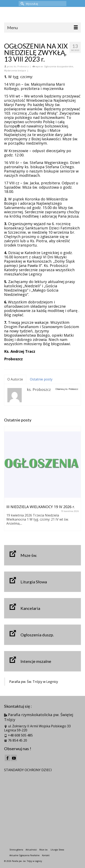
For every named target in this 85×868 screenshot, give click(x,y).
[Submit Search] (22, 4)
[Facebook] (8, 758)
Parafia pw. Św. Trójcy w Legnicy (34, 682)
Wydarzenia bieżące (15, 70)
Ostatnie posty (41, 379)
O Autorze (15, 379)
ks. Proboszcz (21, 66)
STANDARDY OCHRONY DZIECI (28, 770)
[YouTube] (14, 758)
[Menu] (42, 28)
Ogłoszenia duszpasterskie (59, 66)
